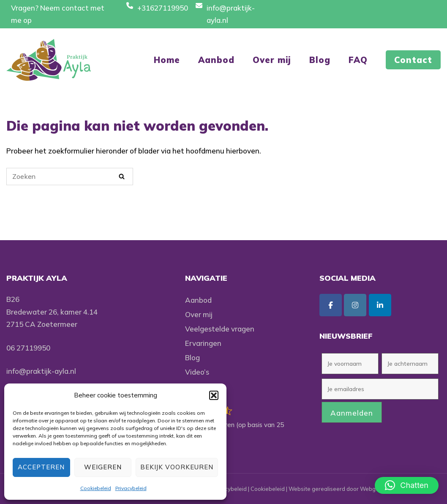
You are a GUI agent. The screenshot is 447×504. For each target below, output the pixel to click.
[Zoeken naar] (70, 177)
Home (167, 60)
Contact (413, 60)
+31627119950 (163, 8)
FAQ (358, 60)
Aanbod (216, 60)
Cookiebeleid (96, 488)
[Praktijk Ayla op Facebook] (331, 305)
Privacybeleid (131, 488)
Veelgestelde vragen (220, 329)
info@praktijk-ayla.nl (41, 371)
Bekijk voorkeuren (177, 467)
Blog (320, 60)
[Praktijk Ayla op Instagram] (355, 305)
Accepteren (41, 467)
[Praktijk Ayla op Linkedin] (380, 305)
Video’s (197, 372)
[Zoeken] (122, 176)
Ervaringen (203, 343)
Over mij (272, 60)
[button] (214, 395)
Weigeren (103, 467)
